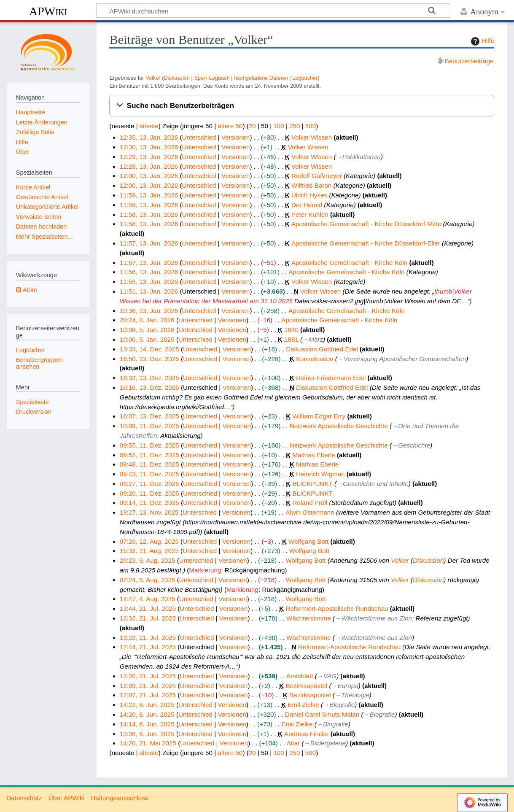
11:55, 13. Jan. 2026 (149, 282)
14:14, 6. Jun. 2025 (147, 724)
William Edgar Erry (319, 416)
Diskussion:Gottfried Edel (322, 349)
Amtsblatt (300, 676)
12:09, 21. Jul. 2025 (148, 686)
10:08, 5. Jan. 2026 (147, 330)
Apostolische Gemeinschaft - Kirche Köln (349, 263)
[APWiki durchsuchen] (273, 11)
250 (295, 126)
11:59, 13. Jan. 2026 (149, 195)
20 (252, 126)
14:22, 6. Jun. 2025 (147, 705)
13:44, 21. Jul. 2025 (148, 608)
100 (279, 126)
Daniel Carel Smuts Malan (322, 714)
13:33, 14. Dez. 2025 (149, 349)
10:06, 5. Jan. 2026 (147, 339)
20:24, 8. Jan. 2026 (147, 320)
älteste (149, 126)
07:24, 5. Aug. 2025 (148, 580)
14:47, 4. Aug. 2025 (148, 599)
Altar (293, 743)
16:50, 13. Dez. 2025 (149, 359)
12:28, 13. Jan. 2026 (149, 166)
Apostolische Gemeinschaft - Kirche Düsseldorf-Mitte (366, 224)
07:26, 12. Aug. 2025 (149, 541)
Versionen (236, 137)
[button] (302, 106)
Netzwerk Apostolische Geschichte (339, 426)
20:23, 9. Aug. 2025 (148, 560)
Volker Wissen (312, 137)
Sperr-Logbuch (212, 78)
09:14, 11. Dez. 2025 (149, 503)
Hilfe (482, 41)
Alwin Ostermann (310, 512)
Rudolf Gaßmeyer (317, 176)
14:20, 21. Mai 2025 (148, 743)
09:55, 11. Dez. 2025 (149, 445)
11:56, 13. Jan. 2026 (149, 272)
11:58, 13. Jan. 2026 (149, 214)
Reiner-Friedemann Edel (331, 378)
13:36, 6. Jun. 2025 (147, 734)
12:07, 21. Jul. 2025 (148, 695)
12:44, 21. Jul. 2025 (148, 647)
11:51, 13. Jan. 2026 (149, 291)
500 (311, 126)
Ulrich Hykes (309, 195)
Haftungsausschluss (119, 798)
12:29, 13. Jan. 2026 (149, 157)
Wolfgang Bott (308, 541)
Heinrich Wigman (320, 474)
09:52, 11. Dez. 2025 (149, 455)
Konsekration (315, 359)
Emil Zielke (303, 705)
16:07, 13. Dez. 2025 (149, 416)
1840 (291, 330)
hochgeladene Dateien (261, 78)
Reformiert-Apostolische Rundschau (337, 608)
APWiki (48, 11)
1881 (291, 339)
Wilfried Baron (311, 185)
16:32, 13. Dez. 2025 (149, 378)
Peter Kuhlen (310, 214)
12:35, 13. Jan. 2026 (149, 137)
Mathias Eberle (314, 455)
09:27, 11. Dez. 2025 (149, 484)
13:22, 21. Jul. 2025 (148, 638)
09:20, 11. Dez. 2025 (149, 493)
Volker (153, 78)
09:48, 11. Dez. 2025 (149, 464)
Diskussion (177, 78)
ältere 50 (230, 126)
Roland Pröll (310, 503)
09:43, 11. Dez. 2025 (149, 474)
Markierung (205, 570)
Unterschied (199, 137)
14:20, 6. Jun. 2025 (147, 714)
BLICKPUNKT (312, 484)
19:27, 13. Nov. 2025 (149, 512)
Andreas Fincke (307, 734)
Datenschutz (24, 798)
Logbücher (305, 78)
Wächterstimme (308, 618)
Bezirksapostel (306, 686)
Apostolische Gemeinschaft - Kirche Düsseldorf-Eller (366, 243)
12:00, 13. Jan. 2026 (149, 176)
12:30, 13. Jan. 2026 (149, 147)
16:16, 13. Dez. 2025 (149, 387)
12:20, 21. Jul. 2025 (148, 676)
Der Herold (307, 205)
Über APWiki (66, 798)
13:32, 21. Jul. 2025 (148, 618)
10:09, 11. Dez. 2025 (149, 426)
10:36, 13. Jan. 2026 (149, 311)
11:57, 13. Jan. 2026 (149, 243)
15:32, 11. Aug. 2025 (149, 551)
